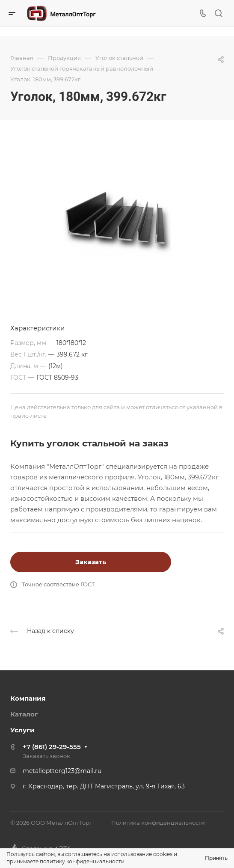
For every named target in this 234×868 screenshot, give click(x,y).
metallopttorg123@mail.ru (62, 771)
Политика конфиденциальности (158, 823)
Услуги (22, 730)
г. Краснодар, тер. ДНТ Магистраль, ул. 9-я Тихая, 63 (104, 786)
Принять (216, 858)
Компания (28, 698)
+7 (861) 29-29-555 (52, 747)
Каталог (24, 714)
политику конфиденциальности (82, 861)
